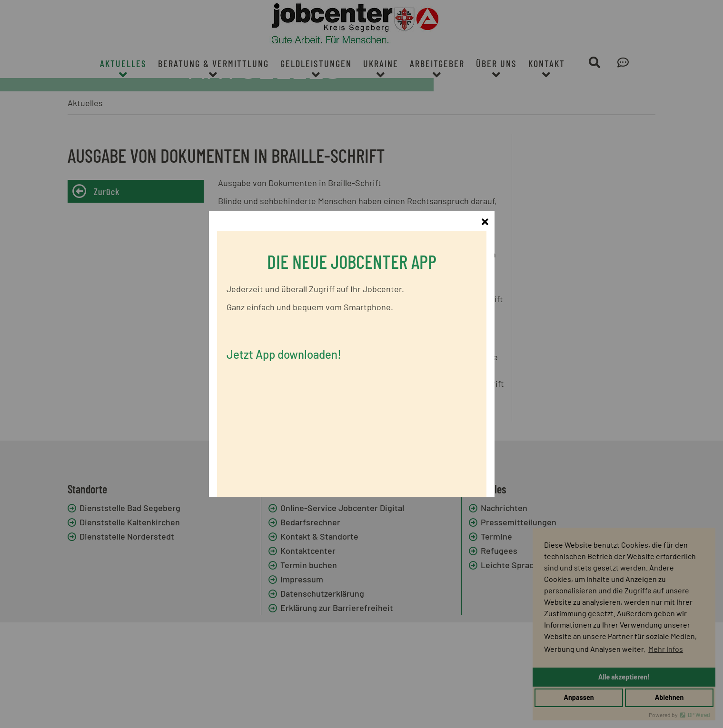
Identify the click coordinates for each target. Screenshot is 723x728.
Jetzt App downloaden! (294, 350)
